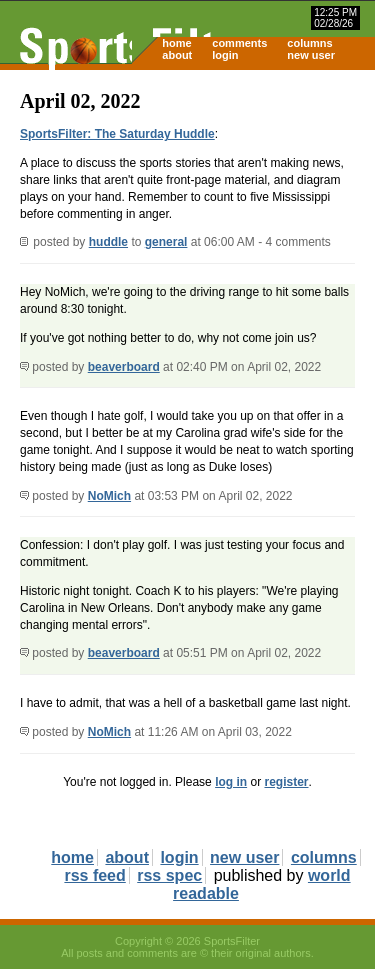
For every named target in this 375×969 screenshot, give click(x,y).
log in (231, 782)
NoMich (109, 496)
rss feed (94, 875)
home (176, 43)
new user (311, 55)
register (286, 782)
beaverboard (124, 367)
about (177, 55)
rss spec (169, 875)
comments (239, 43)
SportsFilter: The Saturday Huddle (117, 134)
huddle (108, 242)
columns (309, 43)
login (225, 55)
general (166, 242)
